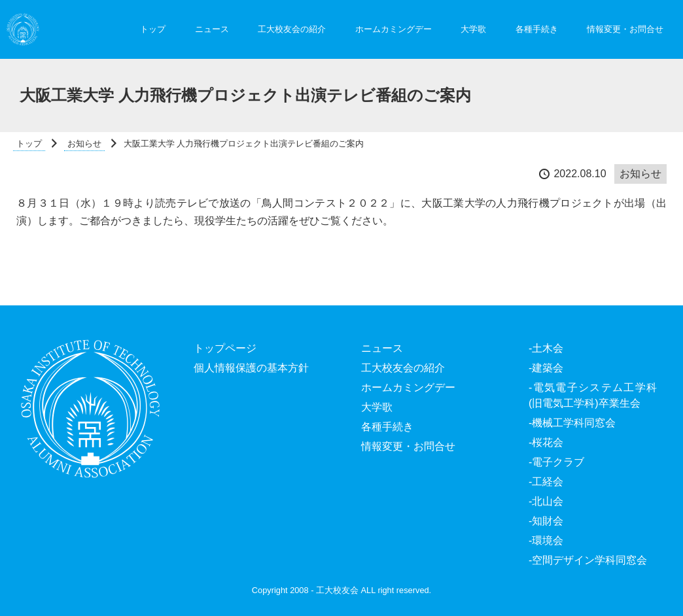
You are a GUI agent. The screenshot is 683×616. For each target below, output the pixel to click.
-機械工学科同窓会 (572, 423)
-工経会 (546, 482)
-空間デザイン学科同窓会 (588, 560)
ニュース (212, 29)
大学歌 (473, 29)
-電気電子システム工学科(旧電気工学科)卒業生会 (593, 395)
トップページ (225, 348)
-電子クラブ (556, 462)
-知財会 (546, 521)
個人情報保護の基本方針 (251, 368)
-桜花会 (546, 442)
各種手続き (537, 29)
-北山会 (546, 501)
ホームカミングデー (394, 29)
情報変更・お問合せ (625, 29)
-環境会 (546, 540)
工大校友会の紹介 (292, 29)
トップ (153, 29)
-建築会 (546, 368)
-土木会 (546, 348)
